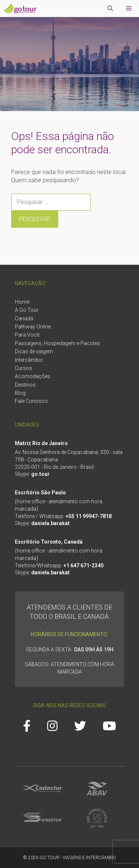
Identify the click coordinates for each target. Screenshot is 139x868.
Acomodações (33, 376)
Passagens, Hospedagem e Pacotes (57, 343)
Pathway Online (33, 327)
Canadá (24, 318)
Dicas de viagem (34, 351)
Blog (20, 393)
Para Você (27, 335)
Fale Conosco (31, 401)
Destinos (25, 385)
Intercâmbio (29, 360)
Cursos (24, 368)
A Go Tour (27, 310)
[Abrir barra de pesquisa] (110, 9)
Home (22, 302)
